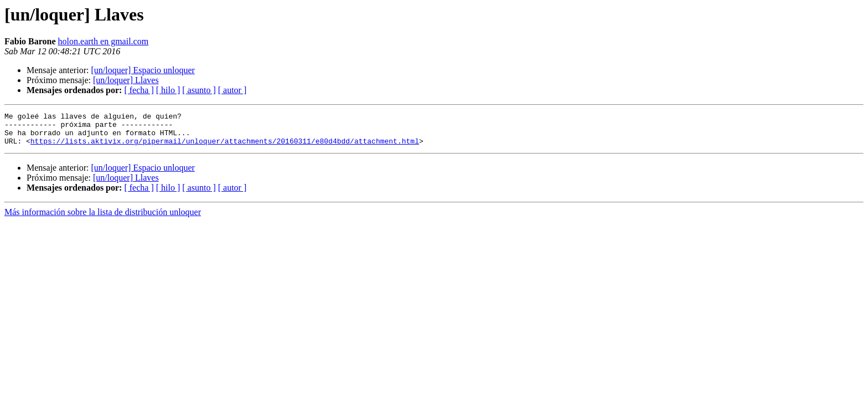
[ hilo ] (168, 90)
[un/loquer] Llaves (126, 80)
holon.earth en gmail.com (104, 41)
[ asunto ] (199, 90)
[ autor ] (232, 90)
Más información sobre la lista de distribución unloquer (103, 219)
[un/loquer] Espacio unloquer (143, 70)
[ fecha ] (139, 90)
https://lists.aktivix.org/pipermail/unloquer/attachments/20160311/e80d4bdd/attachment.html (225, 147)
